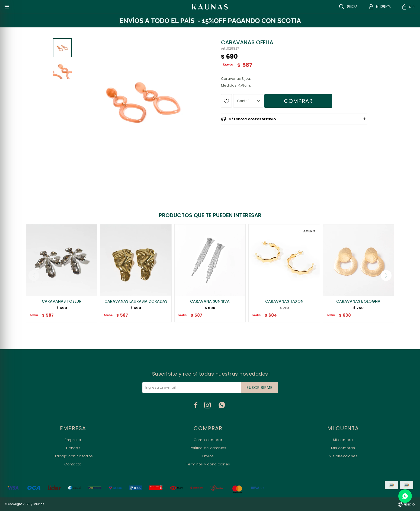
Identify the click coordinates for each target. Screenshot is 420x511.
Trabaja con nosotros (73, 456)
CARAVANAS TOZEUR (62, 301)
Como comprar (208, 440)
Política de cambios (208, 448)
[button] (386, 275)
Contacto (73, 464)
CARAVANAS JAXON (284, 301)
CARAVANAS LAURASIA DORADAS (136, 301)
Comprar (298, 101)
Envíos (208, 456)
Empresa (73, 440)
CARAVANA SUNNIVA (210, 301)
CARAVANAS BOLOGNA (358, 301)
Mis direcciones (343, 456)
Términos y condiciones (208, 464)
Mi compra (343, 440)
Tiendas (73, 448)
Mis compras (343, 448)
